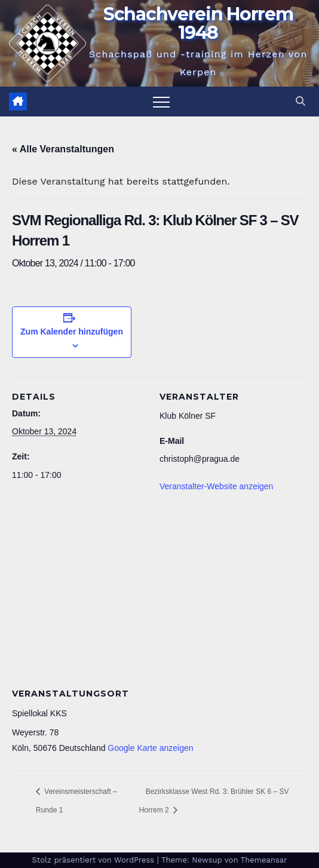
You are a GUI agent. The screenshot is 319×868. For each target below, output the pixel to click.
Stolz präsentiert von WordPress (94, 860)
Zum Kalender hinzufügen (72, 332)
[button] (300, 101)
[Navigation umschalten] (161, 102)
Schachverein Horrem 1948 (198, 23)
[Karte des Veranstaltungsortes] (159, 596)
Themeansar (264, 860)
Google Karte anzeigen (150, 748)
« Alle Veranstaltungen (63, 149)
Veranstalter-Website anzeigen (216, 486)
